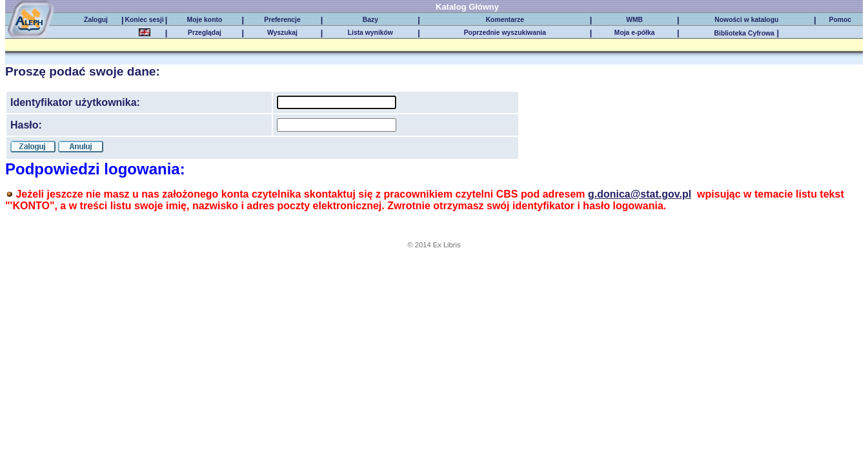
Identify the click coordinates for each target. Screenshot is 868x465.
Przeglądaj (205, 33)
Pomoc (840, 20)
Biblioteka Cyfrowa (744, 33)
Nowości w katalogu (746, 20)
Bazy (370, 20)
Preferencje (282, 20)
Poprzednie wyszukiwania (505, 33)
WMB (634, 20)
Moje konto (205, 20)
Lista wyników (370, 33)
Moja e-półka (635, 33)
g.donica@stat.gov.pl (640, 194)
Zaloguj (96, 20)
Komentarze (505, 20)
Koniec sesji (144, 20)
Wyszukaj (282, 33)
